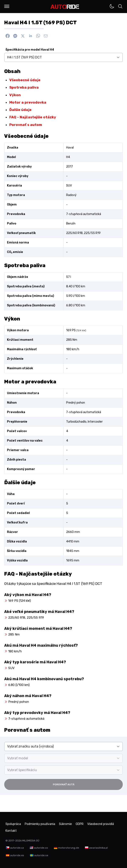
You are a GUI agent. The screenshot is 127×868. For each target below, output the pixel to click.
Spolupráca (13, 824)
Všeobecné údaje (25, 80)
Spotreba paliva (24, 87)
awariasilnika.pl (98, 848)
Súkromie (65, 824)
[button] (7, 6)
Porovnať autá (64, 784)
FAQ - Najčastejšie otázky (33, 117)
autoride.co (41, 848)
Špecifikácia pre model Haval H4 (30, 50)
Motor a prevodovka (28, 102)
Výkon (15, 95)
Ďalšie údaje (20, 110)
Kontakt (11, 831)
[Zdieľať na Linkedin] (30, 36)
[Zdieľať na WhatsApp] (38, 36)
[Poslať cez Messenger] (15, 36)
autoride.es (17, 855)
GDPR (80, 824)
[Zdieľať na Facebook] (8, 36)
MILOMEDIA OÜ (31, 841)
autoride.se (41, 855)
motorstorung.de (69, 848)
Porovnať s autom (26, 125)
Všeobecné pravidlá (101, 824)
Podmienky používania (40, 824)
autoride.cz (17, 848)
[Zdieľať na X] (23, 36)
